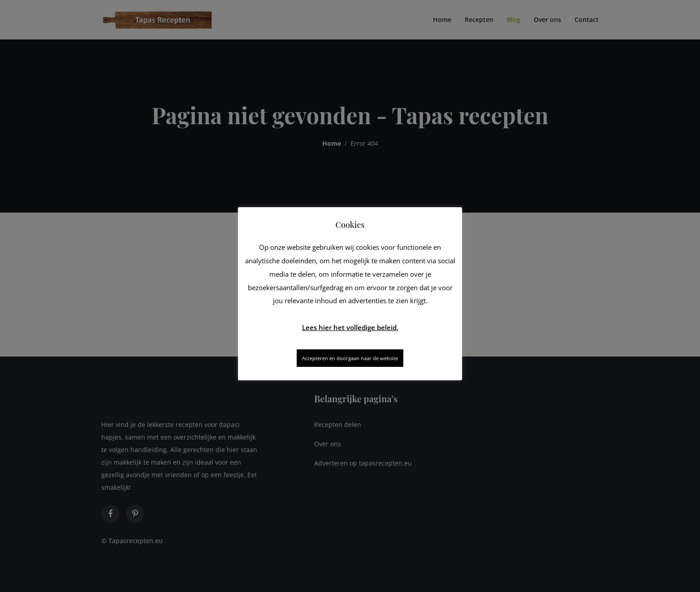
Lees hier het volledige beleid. (350, 327)
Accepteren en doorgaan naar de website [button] (350, 358)
